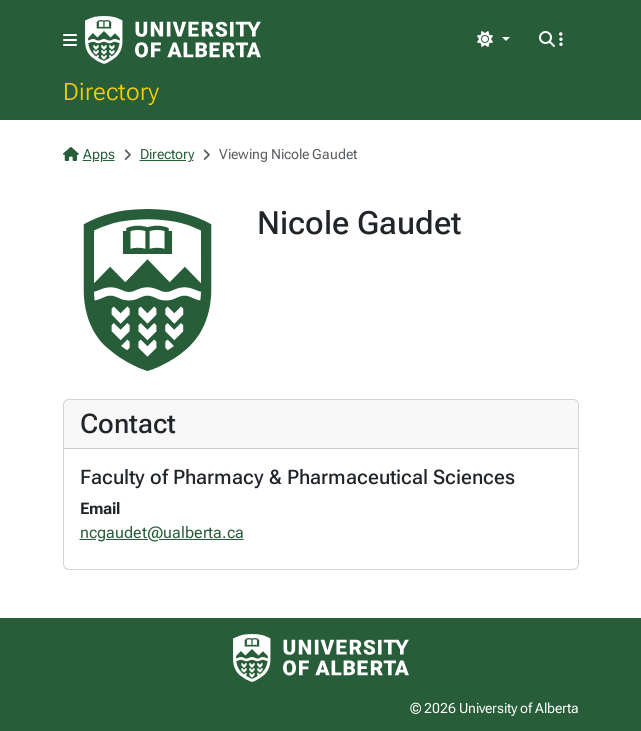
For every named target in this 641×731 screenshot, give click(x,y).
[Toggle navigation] (70, 40)
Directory (111, 91)
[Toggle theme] (493, 40)
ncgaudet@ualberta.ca (162, 532)
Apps (89, 154)
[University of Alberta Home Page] (173, 40)
